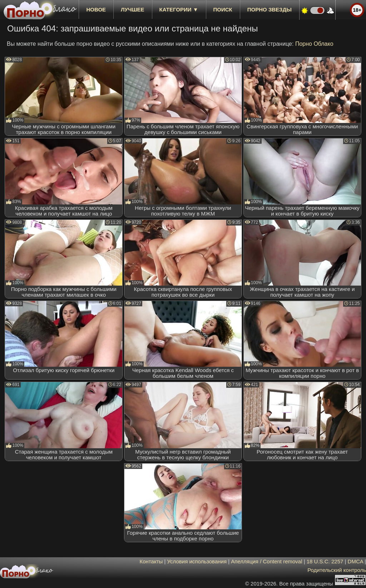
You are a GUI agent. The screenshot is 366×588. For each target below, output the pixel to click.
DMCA (355, 561)
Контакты (151, 561)
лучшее (132, 9)
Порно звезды (269, 9)
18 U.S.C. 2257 (325, 561)
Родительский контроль (337, 570)
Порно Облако (314, 44)
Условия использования (197, 561)
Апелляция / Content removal (266, 561)
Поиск (223, 9)
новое (96, 9)
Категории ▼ (179, 9)
